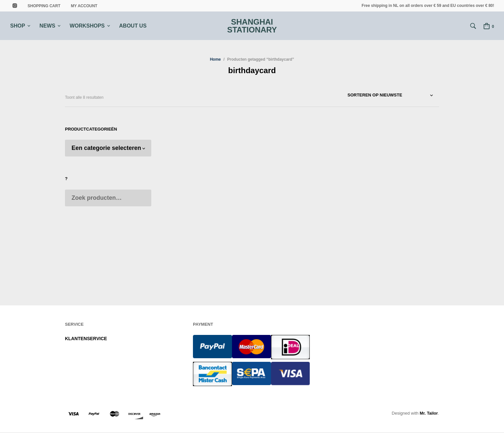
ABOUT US (133, 26)
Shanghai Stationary (252, 26)
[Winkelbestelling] (393, 96)
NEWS (47, 26)
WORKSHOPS (87, 26)
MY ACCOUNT (84, 6)
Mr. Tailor (429, 414)
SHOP (18, 26)
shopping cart (44, 6)
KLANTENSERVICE (86, 339)
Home (215, 60)
